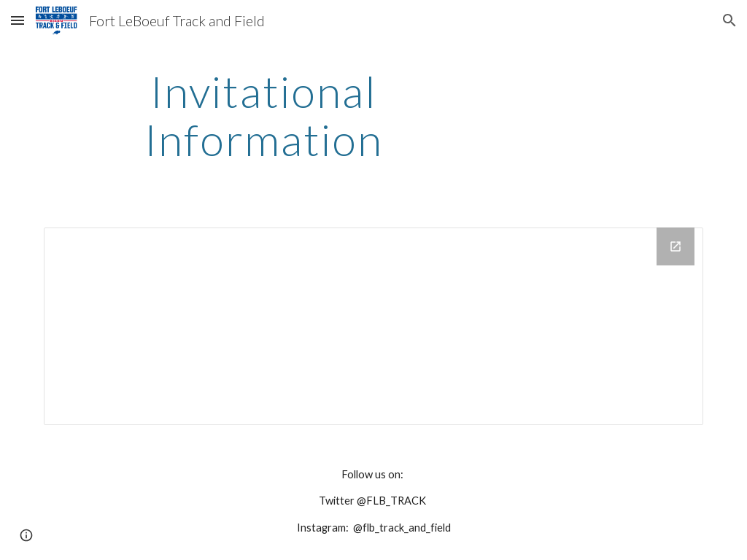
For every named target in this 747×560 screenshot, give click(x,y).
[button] (18, 20)
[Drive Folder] (374, 326)
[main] (264, 115)
